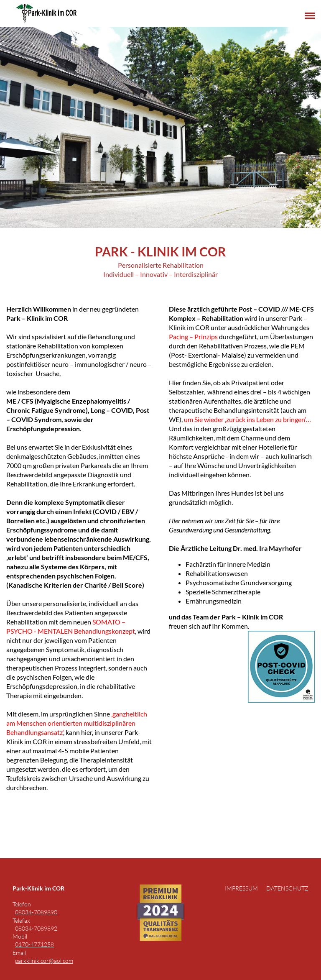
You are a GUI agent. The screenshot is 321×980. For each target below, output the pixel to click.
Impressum (241, 888)
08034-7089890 (36, 912)
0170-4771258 (34, 944)
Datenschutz (287, 888)
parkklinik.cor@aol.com (44, 961)
